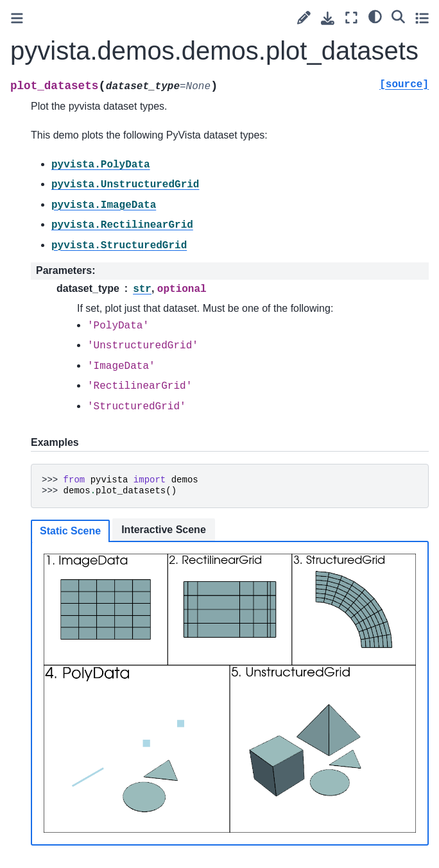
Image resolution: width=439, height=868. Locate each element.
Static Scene (70, 531)
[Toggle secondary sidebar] (422, 18)
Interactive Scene (164, 530)
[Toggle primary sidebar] (17, 18)
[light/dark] (375, 16)
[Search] (398, 16)
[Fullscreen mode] (351, 18)
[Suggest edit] (304, 18)
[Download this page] (328, 18)
